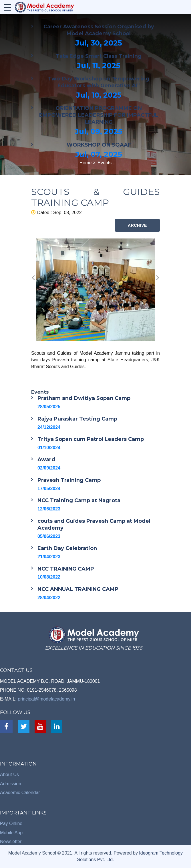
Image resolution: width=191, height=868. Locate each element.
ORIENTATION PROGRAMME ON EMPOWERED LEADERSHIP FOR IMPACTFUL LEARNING (99, 115)
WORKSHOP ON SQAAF (99, 145)
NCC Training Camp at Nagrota (79, 500)
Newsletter (11, 842)
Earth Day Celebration (67, 548)
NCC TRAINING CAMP (66, 569)
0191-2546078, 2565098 (52, 690)
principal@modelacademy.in (46, 699)
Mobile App (11, 833)
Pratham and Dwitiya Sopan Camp (84, 398)
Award (46, 459)
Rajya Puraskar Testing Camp (77, 419)
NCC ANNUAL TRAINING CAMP (78, 589)
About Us (9, 775)
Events (105, 163)
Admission (11, 784)
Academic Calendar (20, 793)
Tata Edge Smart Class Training (99, 56)
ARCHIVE (137, 225)
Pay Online (11, 823)
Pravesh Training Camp (69, 480)
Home (86, 163)
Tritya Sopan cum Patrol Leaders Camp (91, 439)
